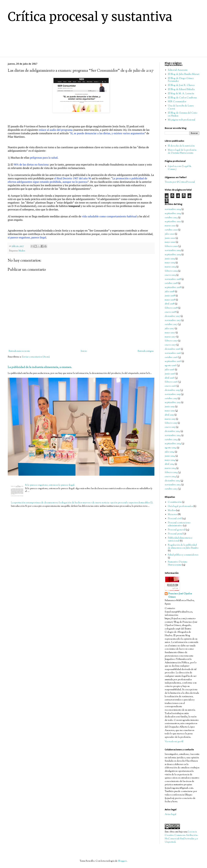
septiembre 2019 (173, 255)
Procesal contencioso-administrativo (179, 524)
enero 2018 (170, 312)
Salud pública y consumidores (183, 555)
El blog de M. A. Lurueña (181, 94)
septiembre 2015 (173, 403)
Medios (22, 251)
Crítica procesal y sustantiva (90, 17)
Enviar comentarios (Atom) (36, 357)
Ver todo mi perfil (174, 742)
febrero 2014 (171, 473)
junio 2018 (170, 296)
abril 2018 (170, 304)
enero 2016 (170, 386)
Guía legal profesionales (180, 506)
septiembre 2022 (173, 222)
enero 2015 (170, 427)
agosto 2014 (171, 448)
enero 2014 (170, 477)
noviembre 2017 (173, 320)
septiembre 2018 (173, 287)
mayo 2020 (170, 242)
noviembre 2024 (173, 209)
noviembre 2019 (173, 251)
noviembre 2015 (173, 394)
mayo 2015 (170, 411)
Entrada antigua (146, 351)
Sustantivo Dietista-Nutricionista (178, 563)
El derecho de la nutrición (181, 146)
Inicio (84, 351)
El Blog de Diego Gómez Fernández (181, 80)
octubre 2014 (171, 440)
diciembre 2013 (172, 481)
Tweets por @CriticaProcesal (180, 182)
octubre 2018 (171, 283)
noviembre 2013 (173, 485)
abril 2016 (170, 378)
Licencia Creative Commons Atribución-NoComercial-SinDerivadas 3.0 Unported (181, 837)
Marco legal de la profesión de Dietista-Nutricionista (182, 152)
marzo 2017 (170, 337)
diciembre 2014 (172, 431)
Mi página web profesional (182, 120)
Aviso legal (171, 814)
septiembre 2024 (173, 214)
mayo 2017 (170, 333)
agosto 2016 (171, 366)
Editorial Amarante (178, 70)
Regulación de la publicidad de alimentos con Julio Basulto (183, 547)
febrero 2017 (171, 341)
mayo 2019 (170, 263)
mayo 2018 (170, 300)
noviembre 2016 (173, 353)
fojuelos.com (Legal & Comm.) (180, 168)
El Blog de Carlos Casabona (182, 98)
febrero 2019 (171, 271)
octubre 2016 (171, 357)
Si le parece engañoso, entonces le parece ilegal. (50, 485)
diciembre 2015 (172, 390)
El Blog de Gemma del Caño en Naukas (183, 114)
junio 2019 (170, 259)
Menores (172, 515)
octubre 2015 (171, 399)
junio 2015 (170, 407)
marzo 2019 (170, 267)
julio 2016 (170, 370)
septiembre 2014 (173, 444)
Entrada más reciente (19, 351)
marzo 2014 (170, 468)
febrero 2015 (171, 423)
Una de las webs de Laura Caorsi (181, 107)
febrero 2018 (171, 308)
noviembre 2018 (173, 279)
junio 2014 (170, 456)
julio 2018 (170, 292)
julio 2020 (170, 234)
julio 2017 (169, 329)
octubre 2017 (171, 324)
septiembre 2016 (173, 361)
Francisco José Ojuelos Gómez (180, 596)
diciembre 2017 (172, 316)
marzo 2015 (170, 419)
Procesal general (176, 530)
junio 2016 (170, 374)
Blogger (122, 861)
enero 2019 (170, 275)
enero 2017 (170, 345)
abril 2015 (169, 415)
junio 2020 (170, 238)
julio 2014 (169, 452)
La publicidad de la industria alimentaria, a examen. (40, 367)
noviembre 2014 (173, 436)
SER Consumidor (177, 102)
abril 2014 (169, 464)
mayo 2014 (170, 460)
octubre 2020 (171, 230)
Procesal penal (175, 534)
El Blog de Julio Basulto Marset (184, 74)
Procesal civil (175, 519)
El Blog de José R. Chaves (181, 85)
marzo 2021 (170, 226)
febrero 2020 (171, 246)
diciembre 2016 (172, 349)
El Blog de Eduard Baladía (181, 89)
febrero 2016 (171, 382)
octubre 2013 (171, 489)
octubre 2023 (171, 218)
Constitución (175, 502)
